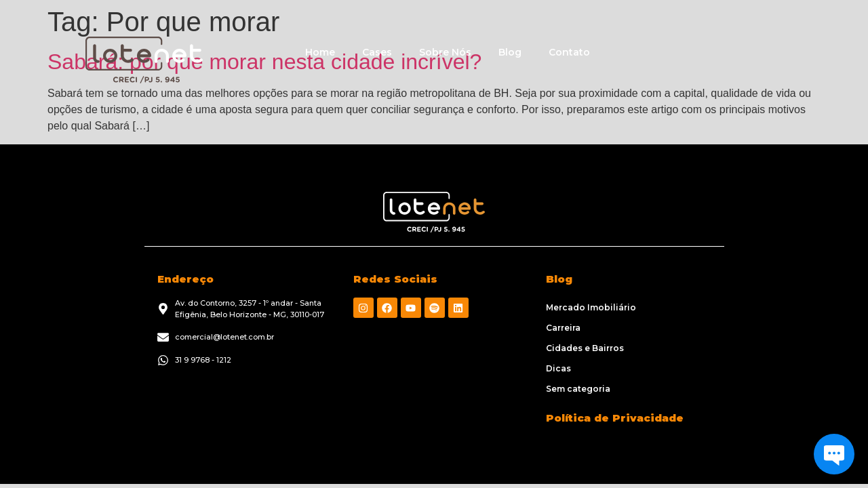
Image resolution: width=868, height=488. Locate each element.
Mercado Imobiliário (591, 307)
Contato (569, 52)
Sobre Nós (445, 52)
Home (320, 52)
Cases (377, 52)
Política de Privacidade (615, 418)
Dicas (558, 368)
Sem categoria (578, 389)
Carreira (563, 328)
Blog (510, 52)
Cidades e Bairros (585, 348)
